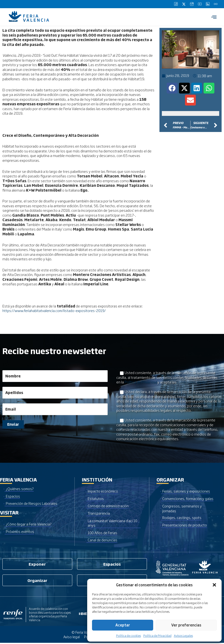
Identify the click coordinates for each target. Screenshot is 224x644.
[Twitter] (184, 4)
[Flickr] (216, 4)
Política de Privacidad (157, 636)
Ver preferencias (186, 625)
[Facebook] (176, 4)
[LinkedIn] (208, 4)
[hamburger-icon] (214, 17)
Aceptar (123, 625)
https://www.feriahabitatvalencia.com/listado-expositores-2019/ (55, 310)
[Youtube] (200, 4)
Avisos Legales (183, 636)
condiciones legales (193, 382)
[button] (214, 585)
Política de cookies (128, 636)
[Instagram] (192, 4)
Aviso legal (71, 638)
